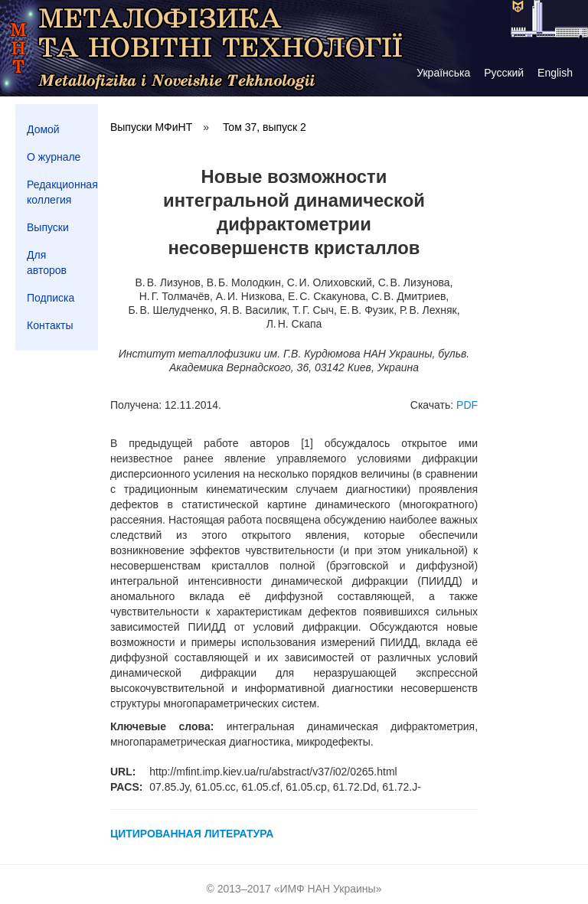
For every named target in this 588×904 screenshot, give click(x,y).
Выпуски (48, 227)
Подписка (51, 298)
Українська (443, 73)
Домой (43, 129)
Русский (504, 73)
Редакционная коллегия (62, 192)
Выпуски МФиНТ (151, 127)
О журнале (54, 157)
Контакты (50, 325)
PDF (467, 405)
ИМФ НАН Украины (328, 889)
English (555, 73)
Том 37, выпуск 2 (265, 127)
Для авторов (47, 263)
